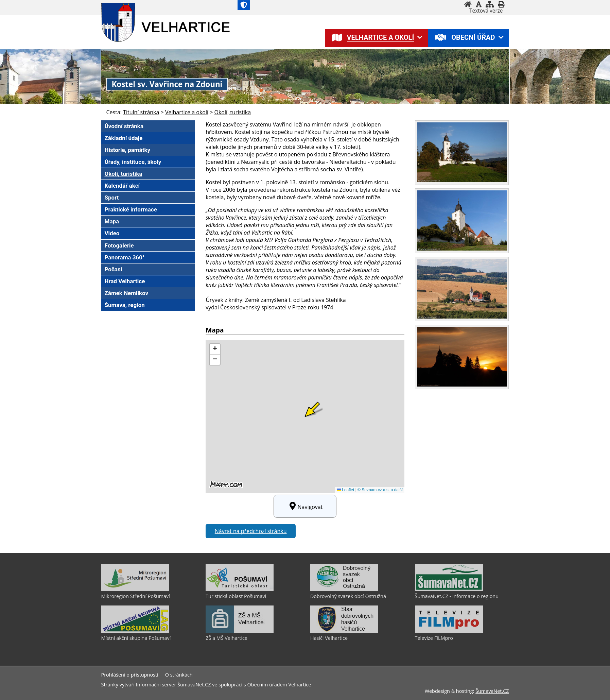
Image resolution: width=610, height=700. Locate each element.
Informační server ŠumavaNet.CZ (173, 685)
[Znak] (244, 5)
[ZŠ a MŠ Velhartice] (240, 631)
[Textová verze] (486, 11)
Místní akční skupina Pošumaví (136, 638)
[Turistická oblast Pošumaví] (240, 589)
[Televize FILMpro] (449, 631)
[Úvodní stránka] (468, 4)
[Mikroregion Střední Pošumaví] (135, 589)
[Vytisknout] (501, 4)
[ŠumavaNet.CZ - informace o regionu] (449, 589)
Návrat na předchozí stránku (251, 531)
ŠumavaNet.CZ (492, 691)
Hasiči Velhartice (329, 638)
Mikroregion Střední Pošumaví (136, 596)
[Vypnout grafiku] (479, 4)
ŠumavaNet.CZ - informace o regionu (457, 596)
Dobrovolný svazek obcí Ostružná (348, 596)
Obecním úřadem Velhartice (279, 685)
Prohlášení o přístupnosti (130, 675)
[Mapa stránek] (490, 4)
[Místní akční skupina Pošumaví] (135, 631)
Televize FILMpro (434, 638)
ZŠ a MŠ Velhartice (226, 638)
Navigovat (305, 506)
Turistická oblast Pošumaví (236, 596)
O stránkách (179, 675)
